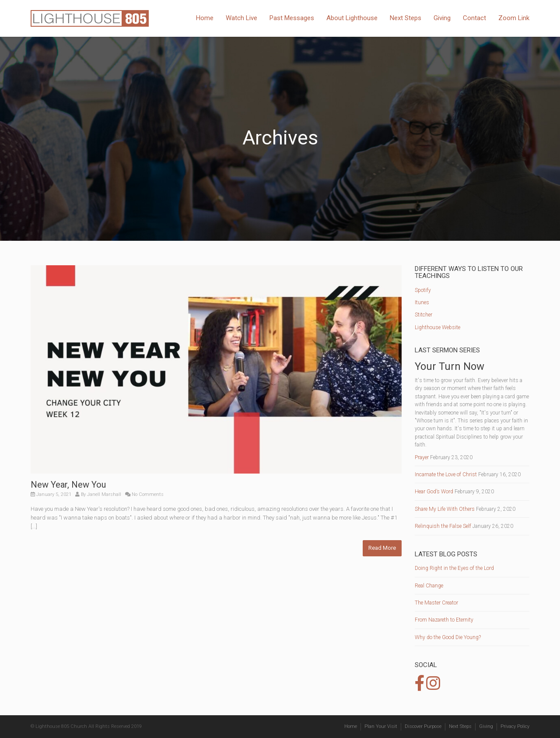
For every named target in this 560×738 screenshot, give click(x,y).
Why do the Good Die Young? (448, 637)
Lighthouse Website (437, 327)
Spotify (423, 290)
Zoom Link (514, 18)
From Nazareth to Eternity (444, 620)
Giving (442, 18)
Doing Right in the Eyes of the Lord (454, 568)
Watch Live (241, 18)
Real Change (429, 586)
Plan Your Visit (381, 726)
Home (205, 18)
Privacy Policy (515, 726)
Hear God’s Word (434, 492)
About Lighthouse (352, 18)
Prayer (422, 457)
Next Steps (406, 18)
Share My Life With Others (445, 509)
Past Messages (292, 18)
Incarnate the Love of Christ (446, 474)
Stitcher (423, 315)
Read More (382, 548)
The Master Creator (436, 603)
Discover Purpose (423, 726)
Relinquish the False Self (443, 526)
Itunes (422, 302)
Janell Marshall (104, 494)
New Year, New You (68, 485)
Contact (474, 18)
